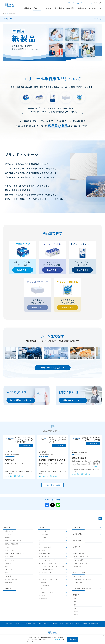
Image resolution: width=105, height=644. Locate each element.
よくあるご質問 (78, 584)
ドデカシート (43, 590)
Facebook (46, 505)
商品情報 (7, 529)
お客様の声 (8, 590)
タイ (75, 610)
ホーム (5, 13)
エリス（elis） (43, 539)
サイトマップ (76, 625)
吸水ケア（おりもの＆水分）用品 (14, 542)
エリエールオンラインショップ (83, 590)
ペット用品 (8, 577)
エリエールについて (95, 8)
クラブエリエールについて (81, 574)
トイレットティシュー (11, 552)
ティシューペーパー (10, 549)
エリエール (11, 5)
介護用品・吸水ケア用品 (11, 545)
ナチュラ (42, 542)
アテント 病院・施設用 (45, 549)
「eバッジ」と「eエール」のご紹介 (83, 581)
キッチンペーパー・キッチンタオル (14, 555)
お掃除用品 (8, 565)
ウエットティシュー (10, 561)
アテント (42, 545)
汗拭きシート (8, 574)
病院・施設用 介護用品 (11, 581)
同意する (73, 639)
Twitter (53, 505)
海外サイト (77, 596)
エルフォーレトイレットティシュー (49, 581)
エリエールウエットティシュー (48, 574)
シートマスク (8, 571)
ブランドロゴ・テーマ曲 (80, 565)
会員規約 (68, 625)
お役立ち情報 (77, 535)
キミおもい (42, 597)
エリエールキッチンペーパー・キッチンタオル (52, 568)
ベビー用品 (8, 536)
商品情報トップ (9, 532)
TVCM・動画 (70, 8)
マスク (7, 568)
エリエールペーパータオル (46, 571)
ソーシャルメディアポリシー (42, 625)
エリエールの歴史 (78, 561)
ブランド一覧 (43, 532)
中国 (75, 600)
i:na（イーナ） (43, 577)
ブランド (42, 529)
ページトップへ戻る (100, 519)
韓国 (75, 606)
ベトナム (76, 613)
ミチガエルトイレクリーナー (47, 593)
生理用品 (7, 539)
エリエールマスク (44, 558)
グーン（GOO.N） (44, 536)
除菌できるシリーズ (45, 555)
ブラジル (76, 616)
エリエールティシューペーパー (48, 561)
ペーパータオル (9, 558)
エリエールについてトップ (81, 558)
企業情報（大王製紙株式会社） (91, 625)
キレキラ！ (42, 552)
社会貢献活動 (77, 568)
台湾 (75, 603)
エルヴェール (43, 584)
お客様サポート (81, 8)
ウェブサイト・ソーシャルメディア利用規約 (19, 625)
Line (59, 505)
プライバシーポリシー (58, 625)
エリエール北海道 (44, 587)
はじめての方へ (78, 577)
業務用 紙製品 (9, 584)
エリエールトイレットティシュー (48, 565)
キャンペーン (47, 8)
